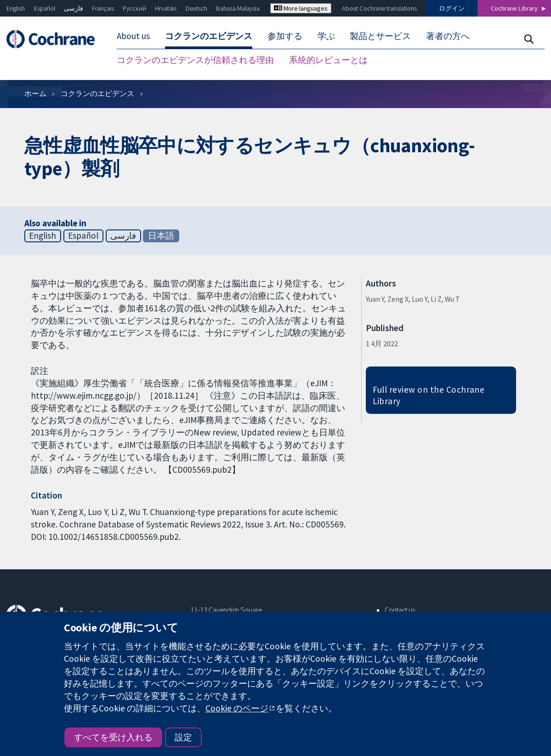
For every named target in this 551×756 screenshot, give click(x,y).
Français (103, 8)
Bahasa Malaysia (238, 8)
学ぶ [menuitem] (326, 36)
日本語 (161, 235)
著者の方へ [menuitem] (448, 36)
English (16, 8)
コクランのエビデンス (97, 93)
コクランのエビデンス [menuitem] (209, 36)
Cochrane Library (514, 8)
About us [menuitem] (133, 36)
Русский (134, 8)
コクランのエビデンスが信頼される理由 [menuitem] (195, 60)
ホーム (35, 93)
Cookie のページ (237, 708)
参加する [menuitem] (285, 36)
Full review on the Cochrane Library (429, 395)
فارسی (74, 8)
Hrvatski (166, 8)
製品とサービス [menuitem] (380, 36)
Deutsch (196, 8)
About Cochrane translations (379, 8)
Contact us (400, 610)
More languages (301, 8)
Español (45, 8)
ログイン (452, 8)
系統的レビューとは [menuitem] (328, 60)
